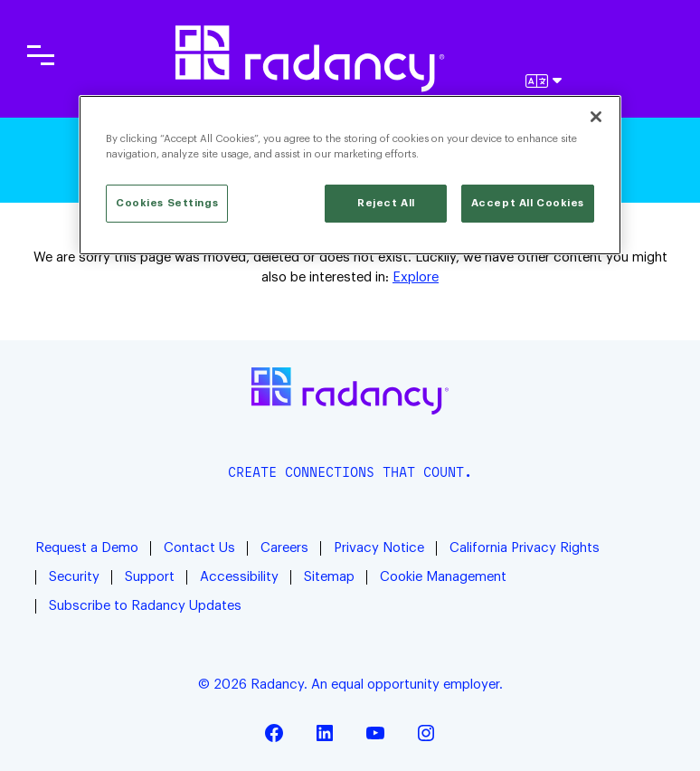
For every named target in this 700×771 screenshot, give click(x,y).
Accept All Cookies (528, 203)
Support (150, 577)
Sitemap (329, 577)
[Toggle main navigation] (41, 55)
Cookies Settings (167, 203)
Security (74, 577)
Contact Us (199, 548)
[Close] (596, 117)
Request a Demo (87, 548)
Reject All (386, 203)
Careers (284, 548)
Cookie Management (443, 577)
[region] (350, 175)
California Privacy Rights (525, 548)
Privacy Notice (379, 548)
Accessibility (239, 577)
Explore (416, 277)
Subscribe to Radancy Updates (145, 606)
